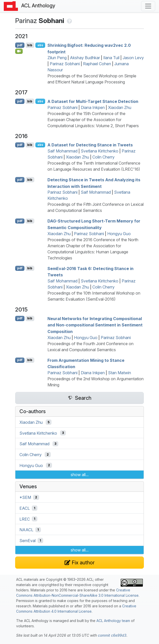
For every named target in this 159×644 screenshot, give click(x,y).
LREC (25, 519)
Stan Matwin (120, 373)
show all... (80, 475)
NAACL (26, 530)
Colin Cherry (103, 157)
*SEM (25, 497)
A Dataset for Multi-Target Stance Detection (93, 101)
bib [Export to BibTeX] (30, 45)
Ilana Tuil (111, 58)
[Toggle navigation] (148, 6)
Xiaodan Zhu (120, 107)
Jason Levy (133, 58)
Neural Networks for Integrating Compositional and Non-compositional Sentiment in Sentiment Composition (95, 325)
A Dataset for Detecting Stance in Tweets (90, 145)
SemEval (28, 541)
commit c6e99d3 (112, 635)
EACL (25, 508)
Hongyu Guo (119, 234)
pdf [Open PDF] (20, 45)
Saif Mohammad (62, 151)
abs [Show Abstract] (40, 45)
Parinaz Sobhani (65, 64)
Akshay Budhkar (85, 58)
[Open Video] (19, 51)
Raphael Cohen (97, 64)
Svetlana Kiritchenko (100, 151)
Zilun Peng (57, 58)
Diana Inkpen (93, 107)
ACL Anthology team (113, 621)
